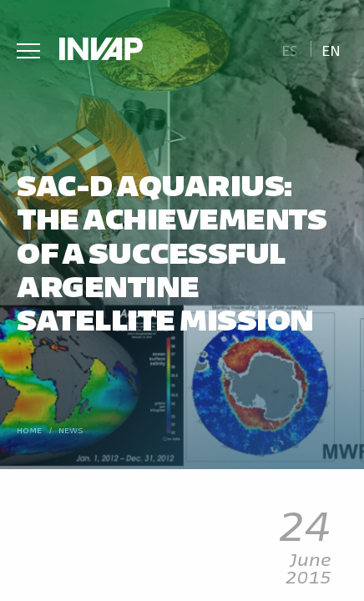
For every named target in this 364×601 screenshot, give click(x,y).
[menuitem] (289, 49)
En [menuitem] (331, 50)
